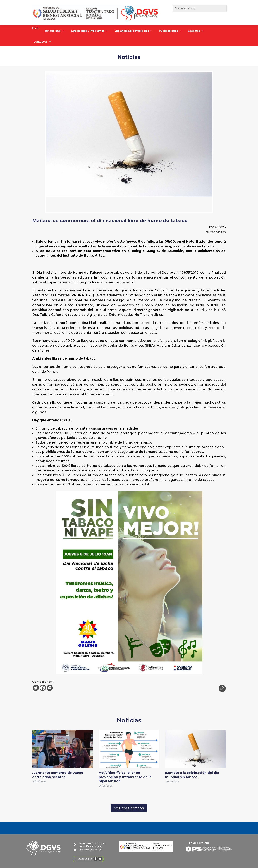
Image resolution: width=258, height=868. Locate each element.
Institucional (53, 31)
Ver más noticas (129, 808)
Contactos (40, 42)
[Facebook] (43, 688)
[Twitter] (36, 688)
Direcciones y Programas (88, 31)
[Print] (50, 688)
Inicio (36, 28)
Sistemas (194, 31)
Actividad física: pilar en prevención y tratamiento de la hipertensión (125, 777)
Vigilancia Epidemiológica (132, 31)
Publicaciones (169, 31)
